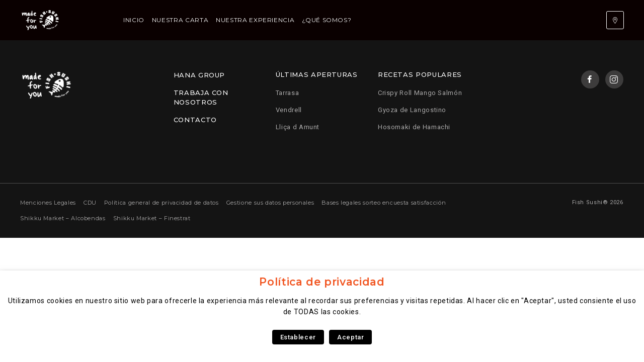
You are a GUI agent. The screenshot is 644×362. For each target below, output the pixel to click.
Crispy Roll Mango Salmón (420, 93)
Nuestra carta (180, 20)
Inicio (134, 20)
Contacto (195, 120)
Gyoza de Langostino (412, 110)
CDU (90, 203)
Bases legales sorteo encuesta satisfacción (384, 203)
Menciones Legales (48, 203)
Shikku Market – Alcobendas (63, 218)
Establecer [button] (298, 337)
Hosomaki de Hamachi (414, 127)
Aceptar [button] (350, 337)
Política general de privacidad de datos (162, 203)
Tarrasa (287, 93)
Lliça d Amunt (298, 127)
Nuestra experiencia (255, 20)
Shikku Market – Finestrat (152, 218)
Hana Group (199, 75)
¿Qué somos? (327, 20)
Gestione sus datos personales (270, 203)
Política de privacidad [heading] (322, 282)
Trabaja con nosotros (201, 98)
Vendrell (289, 110)
